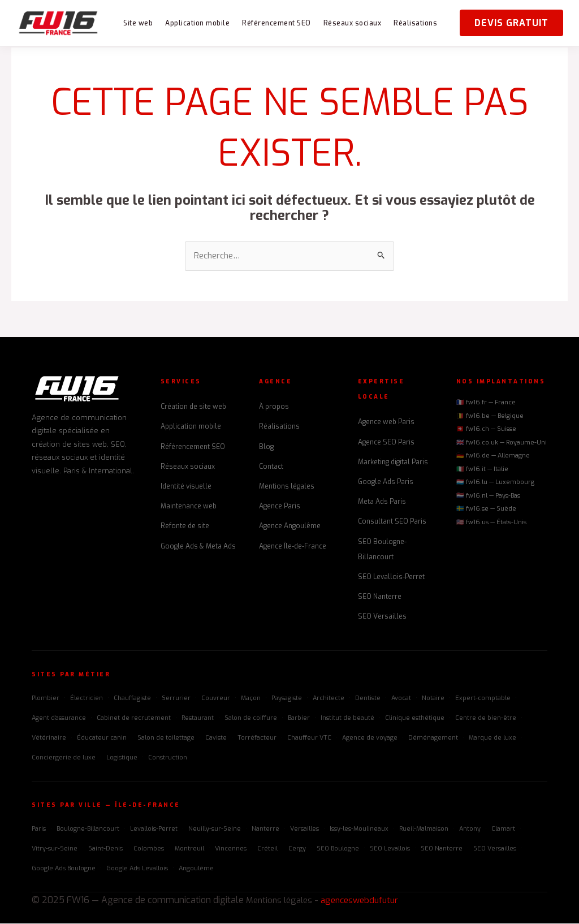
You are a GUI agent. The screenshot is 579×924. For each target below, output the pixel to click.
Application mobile (197, 23)
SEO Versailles (382, 618)
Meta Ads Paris (382, 503)
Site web (138, 23)
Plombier (46, 699)
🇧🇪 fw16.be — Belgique (490, 416)
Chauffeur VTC (309, 739)
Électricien (87, 699)
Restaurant (198, 718)
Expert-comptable (483, 699)
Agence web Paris (386, 423)
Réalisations (415, 23)
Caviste (216, 739)
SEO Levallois (390, 849)
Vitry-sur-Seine (55, 849)
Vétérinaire (49, 739)
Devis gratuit (511, 23)
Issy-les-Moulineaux (359, 829)
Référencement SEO (276, 23)
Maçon (251, 699)
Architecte (329, 699)
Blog (266, 447)
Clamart (503, 829)
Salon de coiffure (251, 718)
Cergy (297, 849)
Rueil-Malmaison (424, 829)
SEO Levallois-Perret (391, 578)
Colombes (149, 849)
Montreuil (189, 849)
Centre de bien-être (486, 718)
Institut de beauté (347, 718)
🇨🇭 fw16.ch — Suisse (486, 430)
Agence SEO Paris (386, 443)
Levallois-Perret (154, 829)
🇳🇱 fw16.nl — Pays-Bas (488, 496)
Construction (168, 759)
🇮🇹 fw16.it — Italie (482, 470)
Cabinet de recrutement (134, 718)
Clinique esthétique (415, 718)
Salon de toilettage (166, 739)
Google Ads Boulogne (64, 869)
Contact (271, 467)
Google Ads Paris (386, 483)
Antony (470, 829)
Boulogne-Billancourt (88, 829)
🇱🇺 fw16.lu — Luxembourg (495, 483)
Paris (39, 829)
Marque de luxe (492, 739)
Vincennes (231, 849)
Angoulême (196, 869)
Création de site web (193, 408)
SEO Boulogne (338, 849)
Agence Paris (280, 507)
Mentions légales (287, 487)
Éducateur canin (102, 739)
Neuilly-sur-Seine (215, 829)
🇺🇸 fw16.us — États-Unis (491, 523)
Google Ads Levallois (137, 869)
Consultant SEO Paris (392, 523)
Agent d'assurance (59, 718)
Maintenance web (189, 507)
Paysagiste (287, 699)
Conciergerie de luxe (64, 759)
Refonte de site (185, 527)
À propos (274, 408)
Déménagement (433, 739)
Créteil (267, 849)
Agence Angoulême (290, 527)
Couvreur (216, 699)
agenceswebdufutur (367, 901)
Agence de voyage (370, 739)
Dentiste (368, 699)
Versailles (304, 829)
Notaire (433, 699)
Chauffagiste (132, 699)
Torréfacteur (257, 739)
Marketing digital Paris (393, 463)
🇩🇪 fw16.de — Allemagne (493, 457)
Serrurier (176, 699)
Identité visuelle (186, 487)
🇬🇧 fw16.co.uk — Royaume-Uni (502, 443)
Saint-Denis (105, 849)
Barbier (299, 718)
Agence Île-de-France (293, 547)
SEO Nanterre (380, 598)
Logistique (122, 759)
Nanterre (265, 829)
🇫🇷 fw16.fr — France (486, 403)
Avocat (401, 699)
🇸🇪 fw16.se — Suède (486, 510)
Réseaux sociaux (353, 23)
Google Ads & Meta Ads (198, 547)
